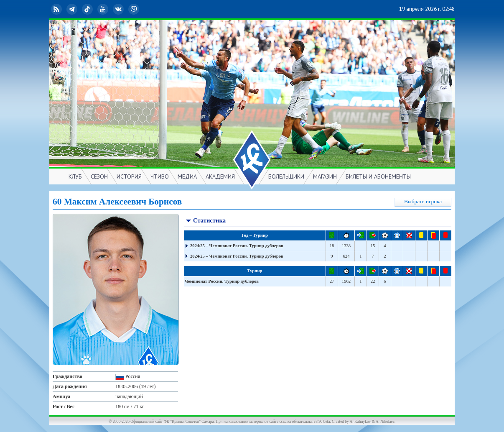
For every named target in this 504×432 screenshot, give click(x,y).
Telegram (73, 9)
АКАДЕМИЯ (220, 176)
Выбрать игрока (423, 201)
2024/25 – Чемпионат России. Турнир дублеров (237, 246)
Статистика (205, 221)
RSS (57, 9)
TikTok (88, 9)
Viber (135, 9)
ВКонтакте (119, 9)
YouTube (104, 9)
